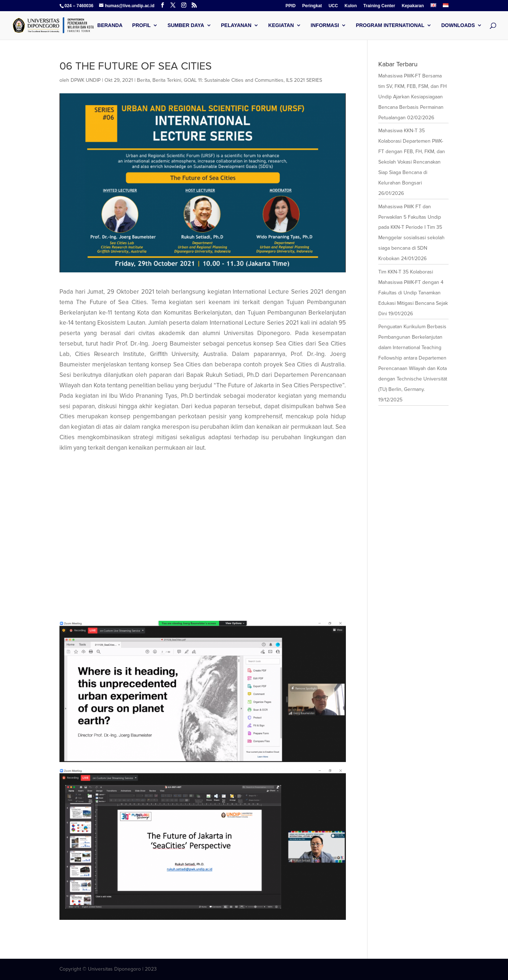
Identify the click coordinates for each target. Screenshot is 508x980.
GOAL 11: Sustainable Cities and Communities (234, 80)
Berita (143, 80)
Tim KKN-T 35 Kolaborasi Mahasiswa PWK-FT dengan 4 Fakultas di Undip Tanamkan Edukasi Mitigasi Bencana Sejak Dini (413, 293)
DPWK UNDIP (86, 80)
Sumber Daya (186, 25)
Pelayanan (236, 25)
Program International (390, 25)
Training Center (379, 6)
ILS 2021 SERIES (304, 80)
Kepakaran (413, 6)
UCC (333, 6)
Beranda (110, 25)
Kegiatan (281, 25)
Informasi (325, 25)
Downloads (458, 25)
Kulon (351, 6)
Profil (141, 25)
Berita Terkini (167, 80)
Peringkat (312, 6)
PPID (291, 6)
